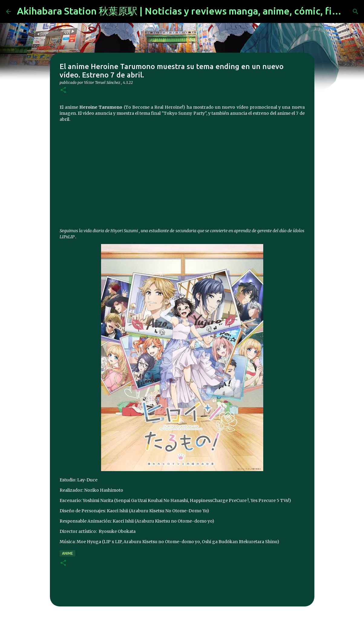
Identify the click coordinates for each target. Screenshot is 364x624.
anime (67, 553)
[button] (63, 90)
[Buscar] (356, 12)
